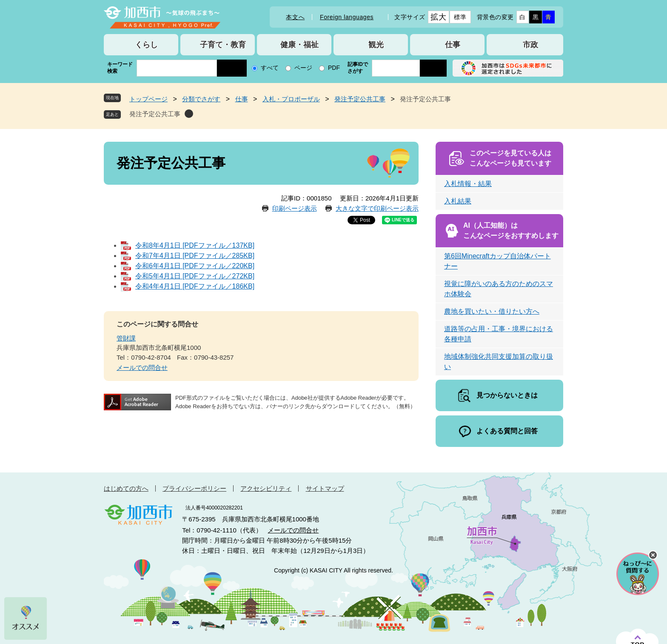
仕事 (242, 99)
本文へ (295, 17)
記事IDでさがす (358, 68)
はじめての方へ (126, 488)
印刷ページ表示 (295, 208)
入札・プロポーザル (291, 99)
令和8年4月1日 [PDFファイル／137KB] (195, 245)
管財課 (126, 338)
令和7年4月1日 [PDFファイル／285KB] (195, 256)
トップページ (148, 99)
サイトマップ (325, 488)
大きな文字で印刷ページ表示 (377, 208)
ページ (303, 68)
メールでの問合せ (142, 368)
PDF (334, 68)
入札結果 (458, 201)
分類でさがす (201, 99)
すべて (270, 68)
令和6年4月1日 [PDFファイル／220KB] (195, 266)
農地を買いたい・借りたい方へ (492, 311)
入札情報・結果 (468, 184)
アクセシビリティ (266, 488)
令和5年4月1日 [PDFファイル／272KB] (195, 276)
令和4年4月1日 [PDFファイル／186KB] (195, 286)
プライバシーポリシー (194, 488)
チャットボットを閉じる (653, 555)
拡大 (438, 17)
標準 (460, 17)
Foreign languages (347, 17)
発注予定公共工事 (360, 99)
